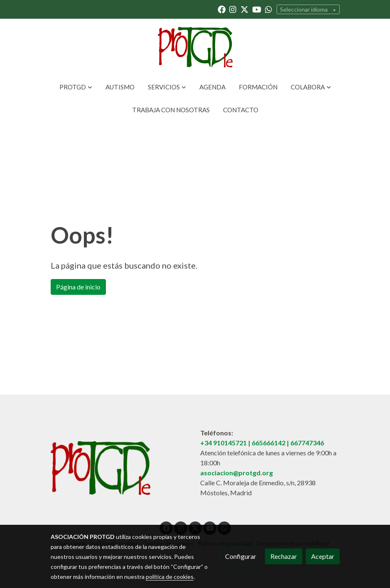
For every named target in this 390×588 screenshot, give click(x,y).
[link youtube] (257, 9)
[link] (195, 47)
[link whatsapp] (269, 9)
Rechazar (284, 556)
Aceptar (323, 556)
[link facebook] (222, 9)
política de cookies (170, 577)
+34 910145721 (223, 443)
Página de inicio (78, 287)
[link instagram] (233, 9)
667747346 (307, 443)
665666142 (269, 443)
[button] (76, 87)
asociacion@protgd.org (237, 473)
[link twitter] (244, 9)
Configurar (241, 556)
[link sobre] (120, 470)
